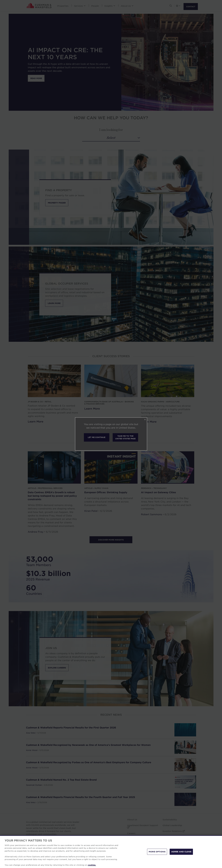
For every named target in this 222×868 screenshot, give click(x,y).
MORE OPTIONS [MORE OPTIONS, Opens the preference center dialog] (157, 852)
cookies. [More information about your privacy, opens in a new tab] (92, 865)
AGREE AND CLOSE (181, 852)
